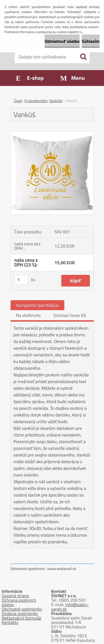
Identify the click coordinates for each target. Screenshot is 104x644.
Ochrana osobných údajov (19, 602)
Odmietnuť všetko (62, 41)
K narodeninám (36, 101)
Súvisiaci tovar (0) (69, 315)
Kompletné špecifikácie (37, 305)
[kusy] (21, 280)
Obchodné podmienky (22, 609)
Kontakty (10, 622)
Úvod (18, 101)
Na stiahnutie (29, 315)
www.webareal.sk (62, 568)
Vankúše (56, 101)
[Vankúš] (52, 134)
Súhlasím (91, 41)
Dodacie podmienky (20, 613)
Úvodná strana (15, 596)
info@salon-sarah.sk (70, 607)
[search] (83, 57)
